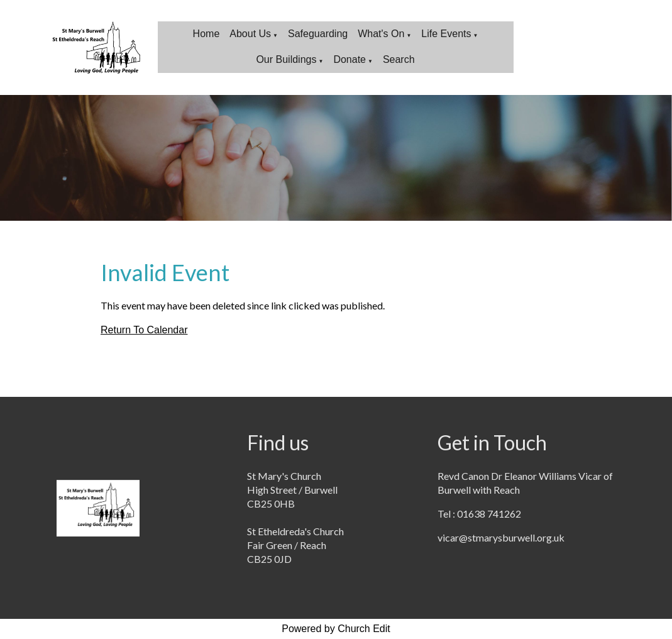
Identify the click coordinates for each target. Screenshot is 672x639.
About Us (250, 34)
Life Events (446, 34)
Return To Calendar (144, 330)
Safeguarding (318, 34)
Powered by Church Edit (336, 629)
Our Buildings (286, 59)
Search (399, 59)
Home (207, 34)
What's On (381, 34)
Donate (350, 59)
